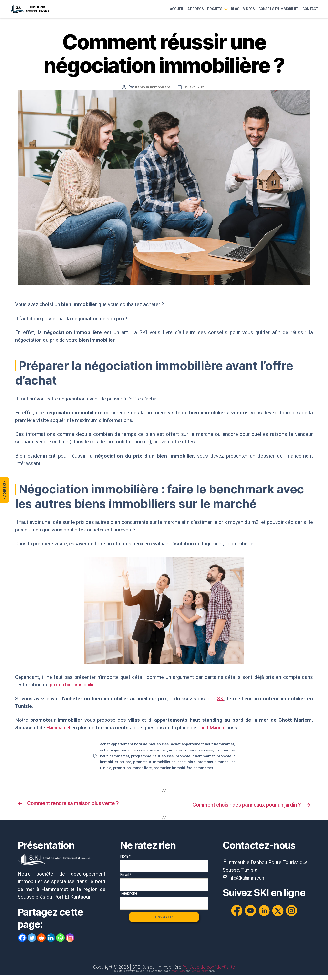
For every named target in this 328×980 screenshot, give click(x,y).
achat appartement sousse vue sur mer (139, 750)
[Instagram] (70, 943)
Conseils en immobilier (279, 9)
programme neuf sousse (186, 756)
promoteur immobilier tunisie (142, 767)
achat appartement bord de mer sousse (135, 744)
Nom (125, 861)
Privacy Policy (178, 976)
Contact (310, 9)
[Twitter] (32, 943)
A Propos (196, 9)
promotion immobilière (192, 767)
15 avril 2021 (195, 87)
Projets (215, 9)
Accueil (177, 9)
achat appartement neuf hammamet (203, 744)
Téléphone (129, 898)
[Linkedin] (51, 943)
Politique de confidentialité (209, 972)
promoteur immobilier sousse (150, 762)
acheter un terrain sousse (208, 750)
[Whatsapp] (60, 943)
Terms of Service (200, 976)
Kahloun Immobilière (153, 87)
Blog (235, 9)
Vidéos (249, 9)
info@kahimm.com (249, 883)
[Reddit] (41, 943)
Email (126, 880)
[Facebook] (22, 943)
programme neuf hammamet (128, 756)
